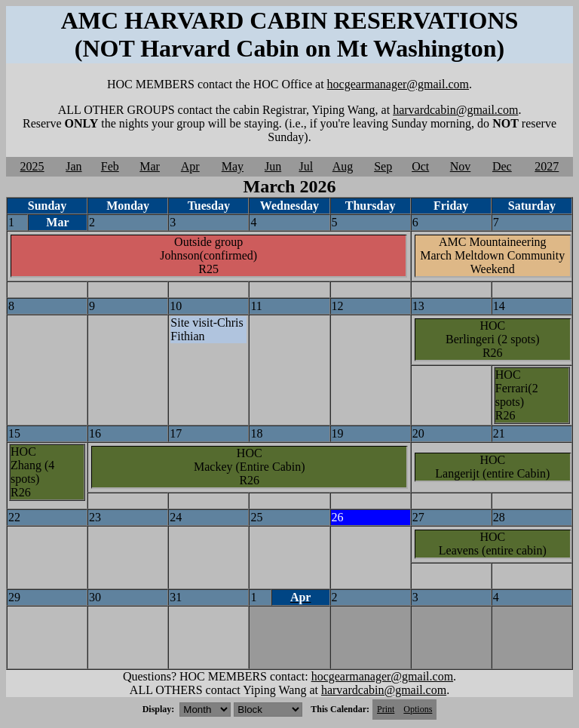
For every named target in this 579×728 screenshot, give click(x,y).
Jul (306, 166)
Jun (273, 166)
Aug (343, 166)
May (233, 166)
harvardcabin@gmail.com (455, 110)
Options (418, 709)
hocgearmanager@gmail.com (398, 84)
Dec (502, 166)
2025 (32, 166)
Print (386, 709)
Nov (461, 166)
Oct (420, 166)
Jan (74, 166)
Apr (190, 166)
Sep (383, 166)
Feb (110, 166)
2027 (547, 166)
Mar (150, 166)
